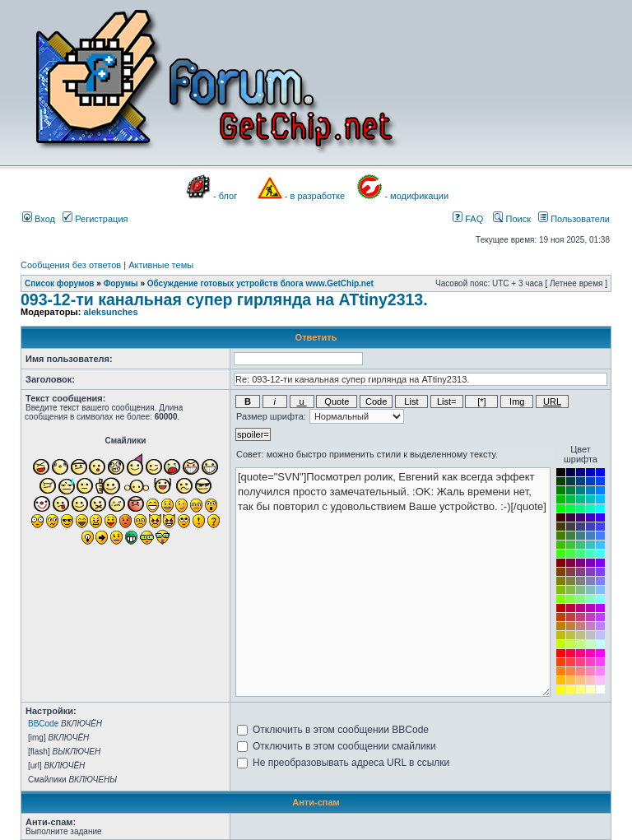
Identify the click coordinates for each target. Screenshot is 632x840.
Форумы (121, 283)
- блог (225, 196)
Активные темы (161, 265)
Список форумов (60, 283)
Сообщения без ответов (71, 265)
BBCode (43, 724)
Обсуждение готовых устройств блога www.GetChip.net (260, 283)
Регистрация (95, 219)
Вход (39, 219)
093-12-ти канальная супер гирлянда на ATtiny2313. (224, 299)
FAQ (468, 219)
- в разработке (315, 196)
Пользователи (574, 219)
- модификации (416, 196)
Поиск (512, 219)
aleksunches (110, 312)
